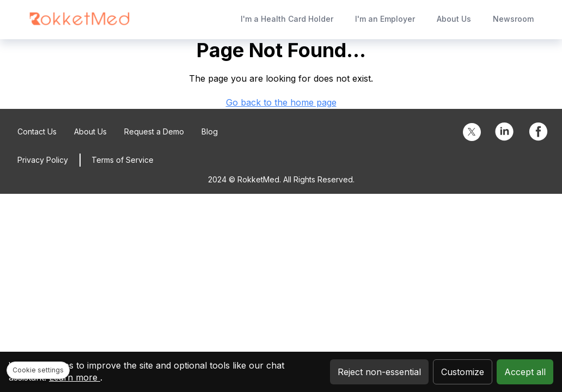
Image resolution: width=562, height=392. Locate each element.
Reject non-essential (379, 372)
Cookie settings (38, 370)
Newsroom (513, 19)
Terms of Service (123, 160)
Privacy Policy (43, 160)
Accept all (525, 372)
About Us (454, 19)
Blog (210, 131)
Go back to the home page (281, 102)
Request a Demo (154, 131)
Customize (463, 372)
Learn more (75, 377)
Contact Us (37, 131)
